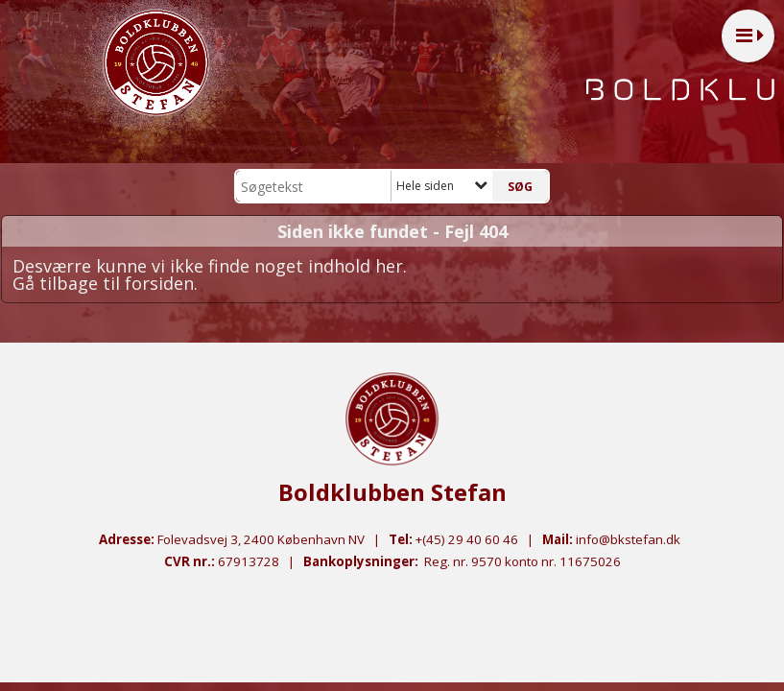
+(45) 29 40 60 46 (467, 539)
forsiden (159, 283)
